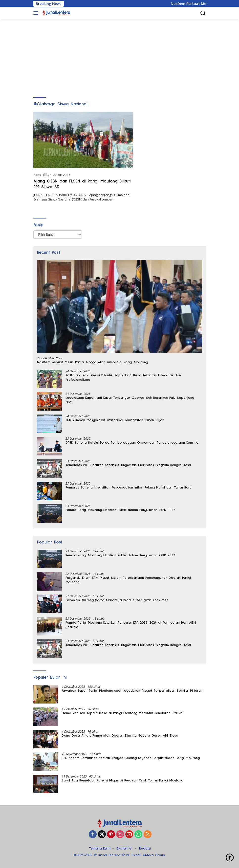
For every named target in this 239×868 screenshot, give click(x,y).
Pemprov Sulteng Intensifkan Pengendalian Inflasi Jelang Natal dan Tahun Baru (129, 488)
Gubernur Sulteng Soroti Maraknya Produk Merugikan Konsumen (117, 600)
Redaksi (145, 849)
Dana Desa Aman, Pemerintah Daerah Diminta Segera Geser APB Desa (120, 736)
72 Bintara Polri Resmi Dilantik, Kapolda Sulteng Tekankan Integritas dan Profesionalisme (123, 378)
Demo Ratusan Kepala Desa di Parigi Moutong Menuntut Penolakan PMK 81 (122, 713)
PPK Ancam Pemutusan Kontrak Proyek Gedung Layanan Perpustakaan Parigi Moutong (131, 758)
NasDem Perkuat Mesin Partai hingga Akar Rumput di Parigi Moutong (92, 362)
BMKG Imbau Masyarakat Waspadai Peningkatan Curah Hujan (115, 420)
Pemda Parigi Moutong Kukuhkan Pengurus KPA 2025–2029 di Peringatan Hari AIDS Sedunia (131, 625)
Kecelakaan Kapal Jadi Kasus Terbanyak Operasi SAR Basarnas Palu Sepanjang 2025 (130, 400)
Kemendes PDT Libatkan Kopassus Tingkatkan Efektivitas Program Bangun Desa (128, 465)
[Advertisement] (119, 56)
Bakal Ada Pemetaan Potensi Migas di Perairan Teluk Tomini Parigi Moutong (122, 780)
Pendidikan (42, 175)
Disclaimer (125, 849)
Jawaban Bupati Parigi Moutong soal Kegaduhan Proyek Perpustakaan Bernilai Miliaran (132, 691)
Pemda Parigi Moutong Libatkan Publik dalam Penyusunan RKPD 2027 (120, 510)
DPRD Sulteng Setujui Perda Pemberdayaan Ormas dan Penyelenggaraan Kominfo (132, 443)
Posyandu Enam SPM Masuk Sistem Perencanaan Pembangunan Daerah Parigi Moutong (128, 580)
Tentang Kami (100, 849)
